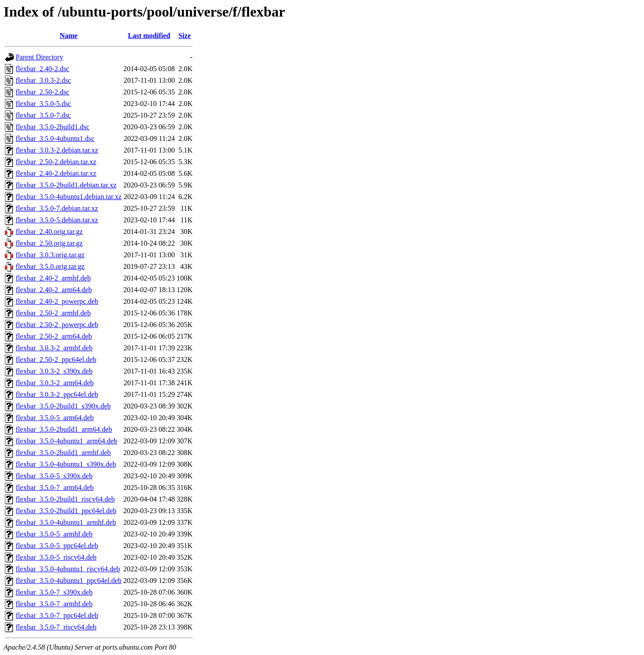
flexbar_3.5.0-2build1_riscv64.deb (65, 499)
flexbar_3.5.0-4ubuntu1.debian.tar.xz (69, 197)
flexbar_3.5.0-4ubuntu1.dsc (55, 138)
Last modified (149, 36)
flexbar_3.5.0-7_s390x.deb (54, 592)
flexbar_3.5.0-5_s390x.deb (54, 476)
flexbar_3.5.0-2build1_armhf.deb (63, 453)
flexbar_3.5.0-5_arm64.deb (55, 418)
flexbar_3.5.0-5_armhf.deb (54, 534)
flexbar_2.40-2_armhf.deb (53, 278)
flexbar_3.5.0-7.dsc (43, 115)
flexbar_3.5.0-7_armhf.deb (54, 604)
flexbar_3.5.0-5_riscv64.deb (56, 557)
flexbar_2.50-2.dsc (42, 92)
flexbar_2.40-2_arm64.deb (54, 290)
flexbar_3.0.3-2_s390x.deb (54, 371)
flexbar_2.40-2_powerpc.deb (57, 301)
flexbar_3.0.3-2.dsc (43, 80)
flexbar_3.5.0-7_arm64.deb (55, 487)
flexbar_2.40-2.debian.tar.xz (56, 173)
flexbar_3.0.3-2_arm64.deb (55, 383)
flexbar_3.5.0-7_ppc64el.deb (57, 615)
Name (68, 36)
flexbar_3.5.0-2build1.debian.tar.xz (66, 185)
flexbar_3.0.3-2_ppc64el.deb (57, 394)
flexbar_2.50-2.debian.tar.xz (56, 162)
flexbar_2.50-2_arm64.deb (54, 336)
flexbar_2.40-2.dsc (42, 69)
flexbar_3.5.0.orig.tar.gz (50, 266)
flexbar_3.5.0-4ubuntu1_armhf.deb (66, 522)
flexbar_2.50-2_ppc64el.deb (56, 359)
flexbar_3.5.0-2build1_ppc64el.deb (66, 511)
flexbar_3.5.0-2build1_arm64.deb (64, 429)
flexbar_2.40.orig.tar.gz (49, 232)
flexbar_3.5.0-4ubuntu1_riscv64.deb (68, 569)
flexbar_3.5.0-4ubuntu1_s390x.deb (66, 464)
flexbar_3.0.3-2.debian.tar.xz (57, 150)
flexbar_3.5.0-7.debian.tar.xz (57, 208)
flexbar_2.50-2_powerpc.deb (57, 325)
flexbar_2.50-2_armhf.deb (53, 313)
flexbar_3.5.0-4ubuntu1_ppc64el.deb (69, 581)
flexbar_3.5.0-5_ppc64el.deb (57, 546)
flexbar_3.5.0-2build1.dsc (53, 127)
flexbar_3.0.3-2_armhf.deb (54, 348)
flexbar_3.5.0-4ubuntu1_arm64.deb (66, 441)
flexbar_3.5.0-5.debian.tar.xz (57, 220)
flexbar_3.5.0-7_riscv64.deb (56, 627)
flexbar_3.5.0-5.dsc (43, 104)
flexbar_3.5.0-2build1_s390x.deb (63, 406)
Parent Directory (39, 57)
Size (185, 36)
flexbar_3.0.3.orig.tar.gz (50, 255)
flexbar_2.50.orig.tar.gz (49, 243)
